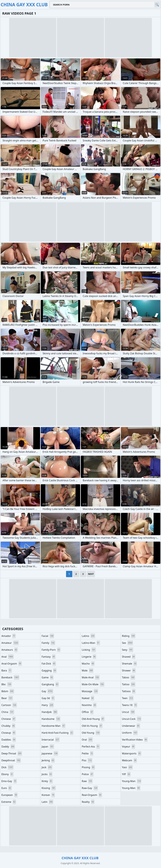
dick (7, 767)
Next (91, 574)
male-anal (91, 677)
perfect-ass (91, 747)
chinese (9, 719)
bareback (10, 677)
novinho (89, 705)
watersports (132, 753)
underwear (131, 726)
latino (88, 636)
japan (48, 747)
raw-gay (90, 788)
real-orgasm (92, 795)
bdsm (8, 691)
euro (7, 788)
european (10, 795)
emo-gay (9, 781)
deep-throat (12, 753)
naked (88, 698)
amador (9, 636)
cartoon (9, 705)
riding (129, 636)
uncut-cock (132, 719)
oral (87, 740)
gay (47, 691)
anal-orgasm (12, 664)
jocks (47, 774)
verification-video (135, 740)
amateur (10, 643)
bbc (7, 684)
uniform (130, 733)
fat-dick (49, 664)
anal (8, 657)
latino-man (91, 643)
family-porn (51, 650)
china (8, 712)
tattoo (129, 684)
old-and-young (93, 719)
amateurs (10, 650)
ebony (7, 774)
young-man (132, 781)
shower (129, 670)
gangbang (50, 684)
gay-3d (48, 698)
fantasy (49, 657)
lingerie (89, 657)
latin (48, 802)
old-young (91, 733)
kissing (49, 788)
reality (88, 802)
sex (128, 643)
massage (90, 691)
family (48, 643)
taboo (129, 677)
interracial (51, 740)
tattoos (129, 691)
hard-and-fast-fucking (58, 733)
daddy (8, 747)
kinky (47, 781)
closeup (9, 733)
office (88, 712)
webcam (130, 760)
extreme (9, 802)
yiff (126, 774)
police (88, 774)
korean (48, 795)
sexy (128, 650)
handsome (51, 719)
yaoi (127, 767)
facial (48, 636)
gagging (49, 670)
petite (88, 753)
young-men (131, 788)
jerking (48, 760)
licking (89, 650)
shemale (130, 664)
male (88, 670)
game (48, 677)
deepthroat (11, 760)
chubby (8, 726)
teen (128, 698)
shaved (129, 657)
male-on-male (93, 684)
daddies (9, 740)
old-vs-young (92, 726)
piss (87, 760)
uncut (129, 712)
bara (7, 670)
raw (87, 781)
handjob (50, 712)
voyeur (129, 747)
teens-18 (130, 705)
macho (88, 664)
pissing (88, 767)
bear (7, 698)
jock (47, 767)
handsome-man (54, 726)
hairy (48, 705)
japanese (50, 753)
